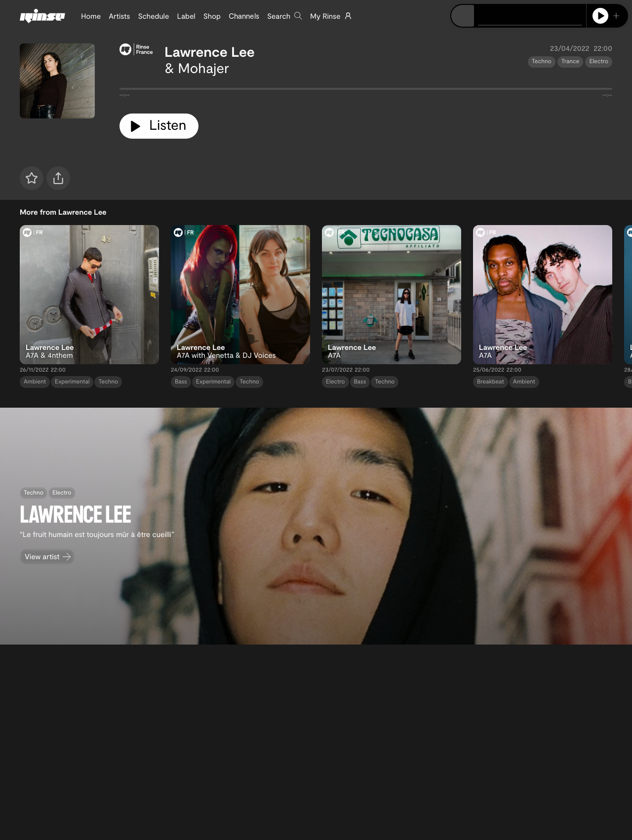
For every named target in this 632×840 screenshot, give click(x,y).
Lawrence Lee (209, 51)
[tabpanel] (366, 91)
